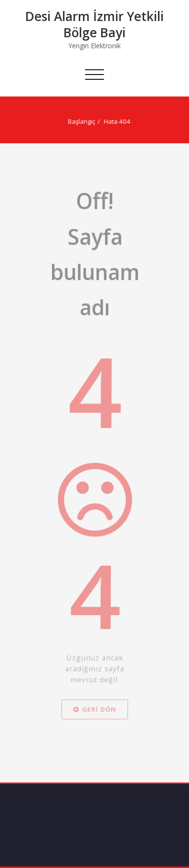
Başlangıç (79, 121)
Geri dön (94, 757)
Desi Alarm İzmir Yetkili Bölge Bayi (94, 24)
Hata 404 (115, 121)
